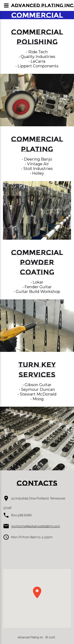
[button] (37, 593)
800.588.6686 (21, 515)
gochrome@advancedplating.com (36, 526)
